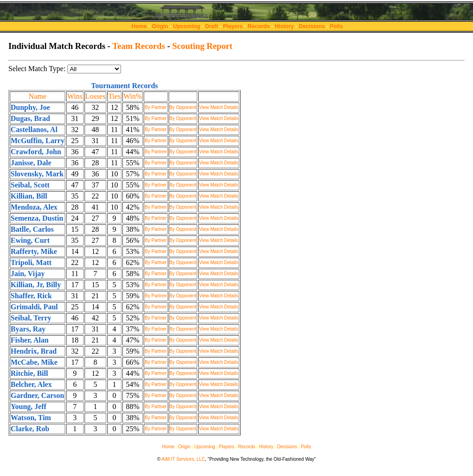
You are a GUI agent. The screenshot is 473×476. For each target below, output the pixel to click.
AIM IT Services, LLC (183, 459)
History (284, 26)
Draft (212, 26)
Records (259, 26)
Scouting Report (202, 46)
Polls (337, 26)
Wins (75, 96)
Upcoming (187, 26)
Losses (96, 96)
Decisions (312, 26)
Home (139, 26)
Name (37, 96)
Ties (114, 96)
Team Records (139, 46)
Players (233, 26)
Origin (160, 26)
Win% (133, 96)
